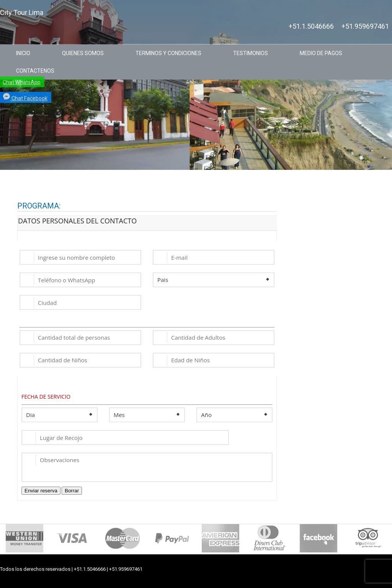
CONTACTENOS (35, 71)
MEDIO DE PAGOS (321, 53)
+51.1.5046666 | (91, 569)
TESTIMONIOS (251, 53)
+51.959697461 (365, 26)
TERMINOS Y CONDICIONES (168, 53)
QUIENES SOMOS (83, 53)
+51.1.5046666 (311, 26)
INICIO (23, 53)
